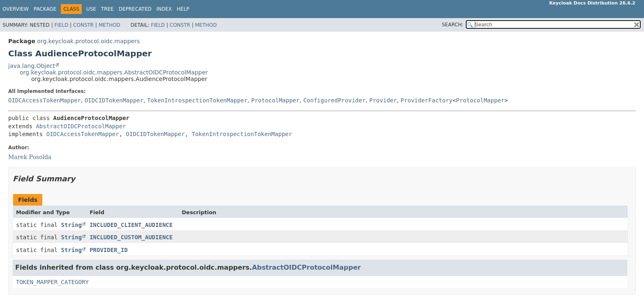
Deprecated (135, 9)
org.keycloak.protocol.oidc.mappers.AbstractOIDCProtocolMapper (114, 72)
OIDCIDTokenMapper (114, 100)
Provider (383, 100)
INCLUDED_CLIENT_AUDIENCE (131, 225)
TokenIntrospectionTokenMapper (197, 100)
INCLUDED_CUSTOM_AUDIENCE (131, 237)
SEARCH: (453, 25)
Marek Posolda (30, 157)
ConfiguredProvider (334, 100)
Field (61, 25)
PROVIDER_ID (109, 250)
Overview (16, 9)
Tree (107, 9)
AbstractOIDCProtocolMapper (81, 126)
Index (164, 9)
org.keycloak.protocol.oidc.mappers (88, 41)
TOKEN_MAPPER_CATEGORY (52, 282)
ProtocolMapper (275, 100)
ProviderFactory (426, 100)
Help (183, 9)
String (72, 225)
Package (45, 9)
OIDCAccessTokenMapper (45, 100)
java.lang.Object (32, 66)
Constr (83, 25)
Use (91, 9)
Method (109, 25)
